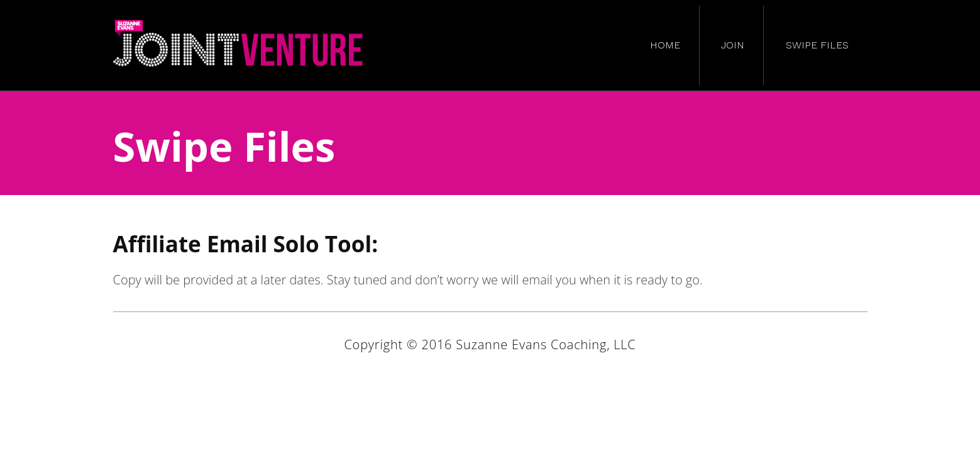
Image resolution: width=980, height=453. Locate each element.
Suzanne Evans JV (239, 45)
